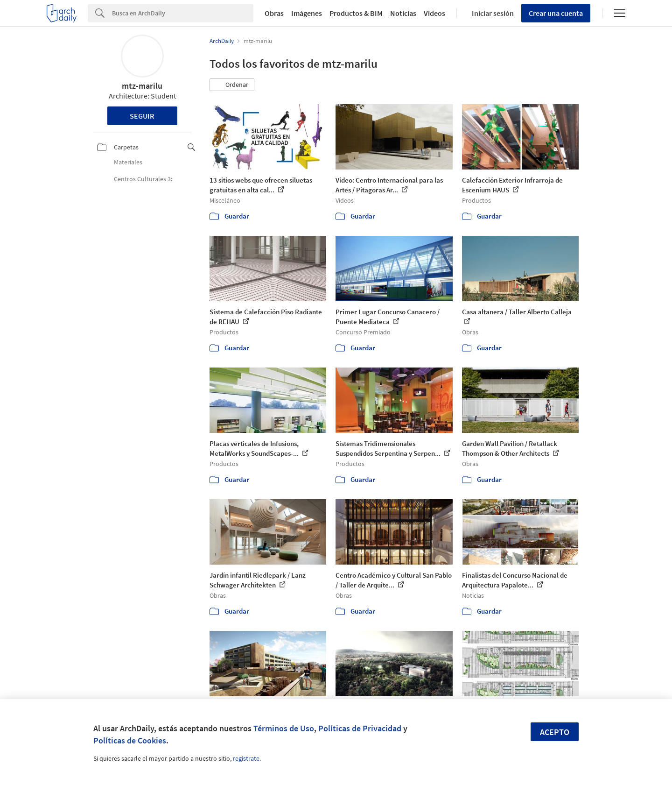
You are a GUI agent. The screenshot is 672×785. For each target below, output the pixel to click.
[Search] (183, 13)
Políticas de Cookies (130, 740)
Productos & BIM (356, 13)
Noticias (403, 13)
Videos (434, 13)
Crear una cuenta (556, 13)
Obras (274, 13)
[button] (232, 85)
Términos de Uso (284, 728)
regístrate (246, 758)
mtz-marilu (142, 86)
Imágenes (307, 13)
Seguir (142, 116)
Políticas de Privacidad (360, 728)
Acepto (555, 732)
